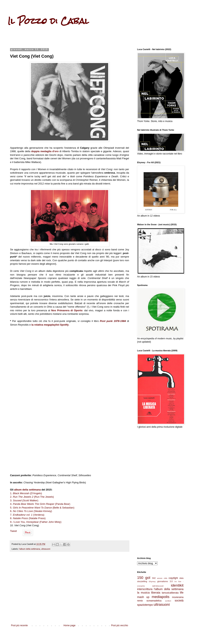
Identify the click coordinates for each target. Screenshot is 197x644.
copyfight (173, 578)
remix (140, 601)
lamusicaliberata (170, 593)
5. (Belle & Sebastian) (42, 508)
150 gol (144, 578)
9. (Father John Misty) (36, 522)
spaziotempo (145, 605)
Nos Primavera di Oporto (67, 310)
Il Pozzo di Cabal (48, 21)
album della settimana (27, 490)
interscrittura (145, 589)
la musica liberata (149, 593)
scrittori (168, 601)
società (179, 600)
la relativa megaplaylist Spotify (50, 325)
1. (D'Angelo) (26, 493)
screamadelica (154, 601)
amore (160, 578)
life (182, 593)
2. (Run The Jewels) (32, 497)
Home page (70, 625)
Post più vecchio (120, 625)
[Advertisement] (70, 592)
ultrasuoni (46, 549)
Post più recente (19, 625)
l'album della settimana (30, 549)
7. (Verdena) (27, 515)
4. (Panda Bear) (40, 504)
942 (154, 578)
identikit (177, 585)
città (166, 578)
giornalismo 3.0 (165, 581)
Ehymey (152, 581)
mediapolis (160, 597)
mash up (143, 597)
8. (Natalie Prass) (28, 518)
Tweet (13, 531)
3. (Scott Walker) (24, 500)
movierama (178, 597)
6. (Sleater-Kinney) (31, 511)
